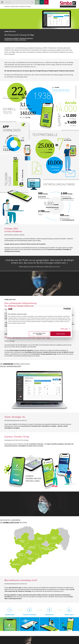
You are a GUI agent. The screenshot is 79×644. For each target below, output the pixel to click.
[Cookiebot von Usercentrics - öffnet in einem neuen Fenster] (65, 309)
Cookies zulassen (61, 334)
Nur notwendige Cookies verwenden (39, 334)
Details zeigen (64, 329)
